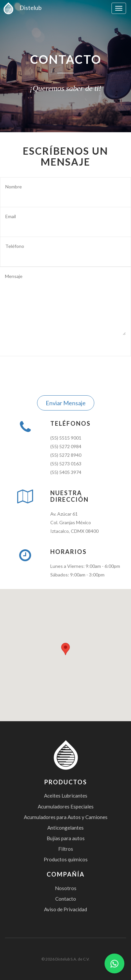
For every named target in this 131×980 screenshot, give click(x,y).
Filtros (66, 849)
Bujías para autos (66, 838)
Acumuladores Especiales (66, 806)
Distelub (21, 8)
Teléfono (15, 246)
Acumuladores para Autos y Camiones (66, 817)
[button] (65, 649)
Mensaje (14, 276)
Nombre (14, 187)
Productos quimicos (66, 859)
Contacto (66, 899)
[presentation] (65, 376)
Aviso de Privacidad (65, 909)
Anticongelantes (65, 828)
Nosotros (66, 888)
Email (11, 216)
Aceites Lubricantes (66, 796)
